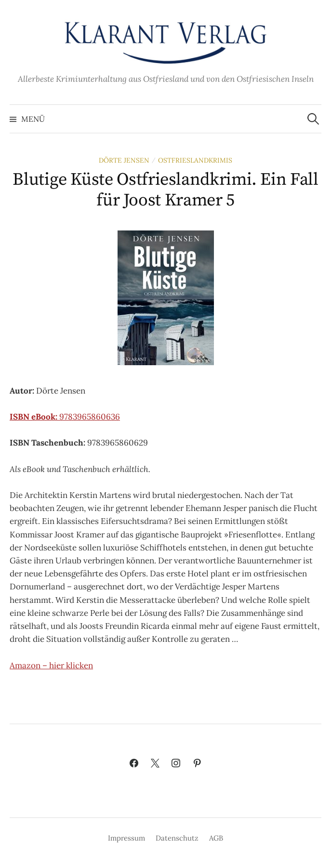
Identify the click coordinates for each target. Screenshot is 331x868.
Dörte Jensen (124, 160)
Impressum (126, 838)
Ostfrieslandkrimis (195, 160)
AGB (216, 838)
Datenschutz (177, 838)
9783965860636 (65, 417)
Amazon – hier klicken (51, 665)
